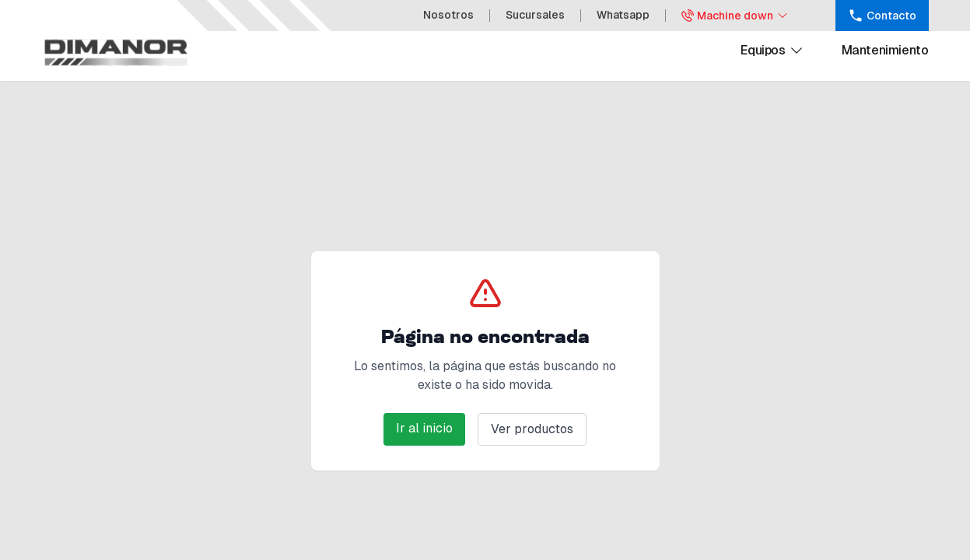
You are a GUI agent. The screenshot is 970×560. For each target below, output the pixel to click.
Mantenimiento (885, 50)
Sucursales (535, 15)
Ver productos (532, 429)
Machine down (735, 16)
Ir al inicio (424, 428)
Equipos (772, 51)
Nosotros (448, 15)
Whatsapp (623, 15)
